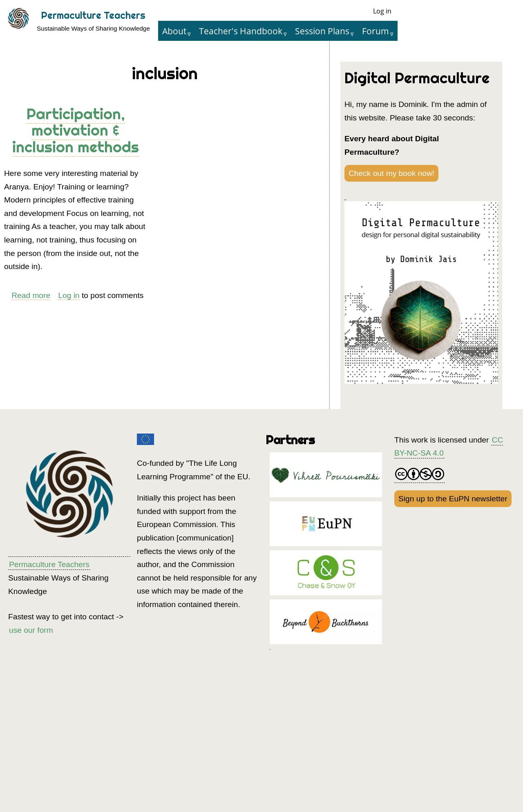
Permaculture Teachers (93, 15)
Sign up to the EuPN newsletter (453, 499)
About (174, 31)
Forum (375, 31)
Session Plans (322, 31)
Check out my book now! (391, 173)
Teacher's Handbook (241, 31)
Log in (382, 11)
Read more (31, 296)
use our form (31, 630)
